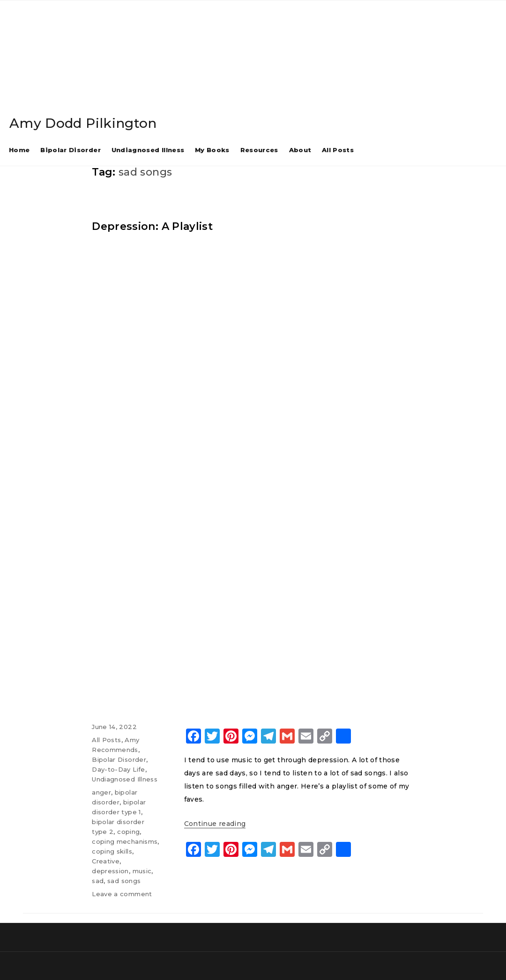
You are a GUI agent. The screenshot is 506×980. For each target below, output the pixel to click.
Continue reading (215, 824)
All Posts (338, 150)
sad (98, 881)
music (142, 871)
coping (128, 832)
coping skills (112, 851)
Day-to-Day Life (118, 769)
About (300, 150)
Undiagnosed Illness (148, 150)
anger (101, 792)
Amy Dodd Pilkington (83, 123)
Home (19, 150)
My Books (212, 150)
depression (110, 871)
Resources (259, 150)
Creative (106, 861)
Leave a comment (122, 894)
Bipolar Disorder (71, 150)
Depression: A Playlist (152, 226)
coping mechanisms (125, 841)
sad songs (124, 881)
